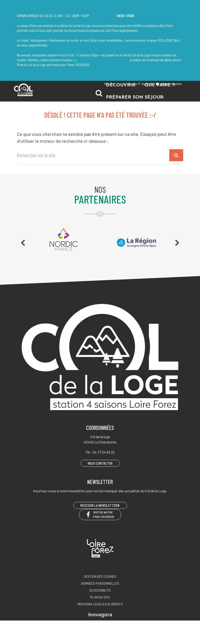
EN (112, 84)
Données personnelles (100, 583)
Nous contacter (169, 84)
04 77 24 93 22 (140, 84)
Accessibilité (100, 590)
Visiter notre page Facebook (100, 514)
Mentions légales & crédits (100, 604)
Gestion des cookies (100, 576)
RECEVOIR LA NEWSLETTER (100, 505)
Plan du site (100, 597)
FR (106, 84)
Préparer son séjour (135, 98)
